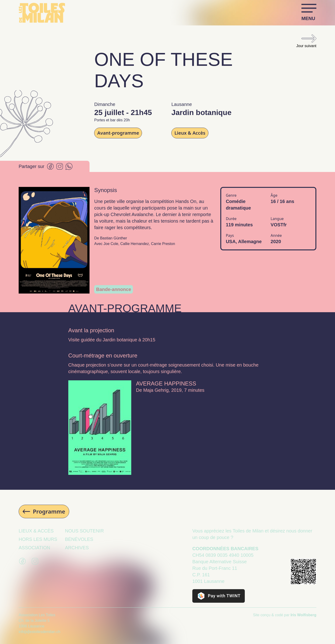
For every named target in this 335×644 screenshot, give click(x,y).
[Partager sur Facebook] (50, 166)
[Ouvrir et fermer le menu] (309, 13)
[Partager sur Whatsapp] (69, 166)
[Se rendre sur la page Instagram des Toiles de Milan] (35, 561)
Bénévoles (79, 539)
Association (34, 548)
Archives (77, 548)
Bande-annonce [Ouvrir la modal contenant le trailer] (114, 289)
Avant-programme (118, 133)
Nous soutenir (85, 531)
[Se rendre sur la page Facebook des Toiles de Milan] (22, 561)
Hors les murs (38, 539)
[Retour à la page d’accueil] (42, 13)
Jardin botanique (120, 340)
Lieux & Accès (190, 133)
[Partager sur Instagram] (60, 166)
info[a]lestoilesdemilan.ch (40, 632)
